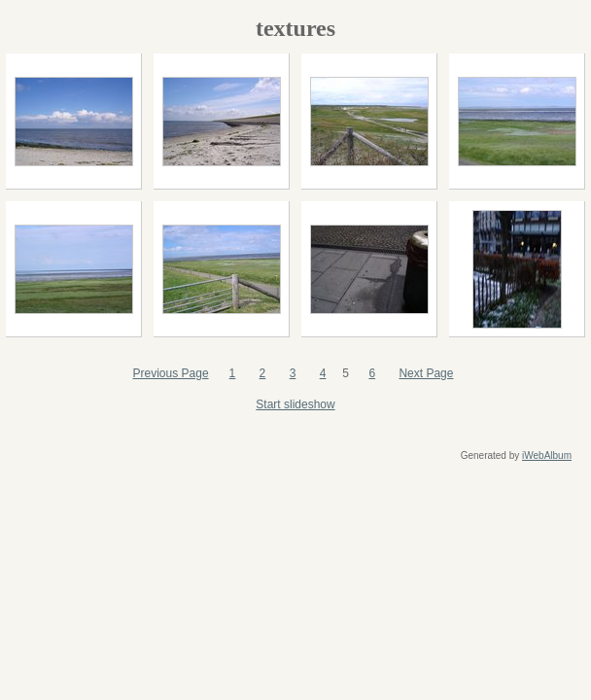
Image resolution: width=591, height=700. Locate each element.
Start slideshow (295, 404)
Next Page (426, 373)
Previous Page (171, 373)
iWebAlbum (547, 455)
